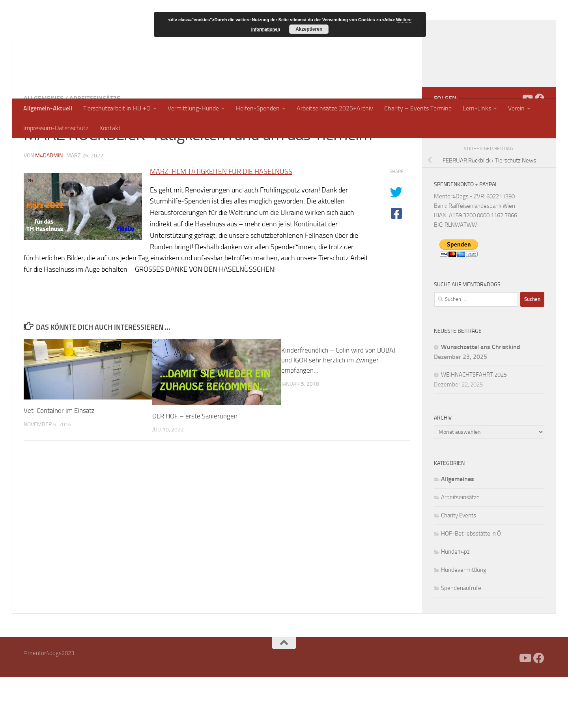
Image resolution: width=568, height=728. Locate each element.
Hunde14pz (455, 603)
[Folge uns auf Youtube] (527, 149)
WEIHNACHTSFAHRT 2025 (474, 426)
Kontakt (110, 128)
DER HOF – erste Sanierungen (195, 467)
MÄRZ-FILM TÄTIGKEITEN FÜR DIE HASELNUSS (221, 223)
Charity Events (459, 567)
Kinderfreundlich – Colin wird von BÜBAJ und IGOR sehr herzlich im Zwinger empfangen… (338, 412)
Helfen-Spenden (258, 108)
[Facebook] (514, 149)
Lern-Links (477, 108)
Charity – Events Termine (418, 108)
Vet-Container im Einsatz (59, 462)
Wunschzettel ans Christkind (481, 398)
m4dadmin (49, 207)
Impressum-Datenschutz (56, 128)
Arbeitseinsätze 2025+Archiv (335, 108)
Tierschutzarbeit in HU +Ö (117, 108)
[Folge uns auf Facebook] (540, 149)
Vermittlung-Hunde (193, 108)
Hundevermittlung (464, 621)
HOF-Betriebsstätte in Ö (471, 585)
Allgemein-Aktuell (48, 108)
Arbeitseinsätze (95, 150)
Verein (516, 108)
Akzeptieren (309, 29)
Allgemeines (44, 150)
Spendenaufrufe (461, 639)
